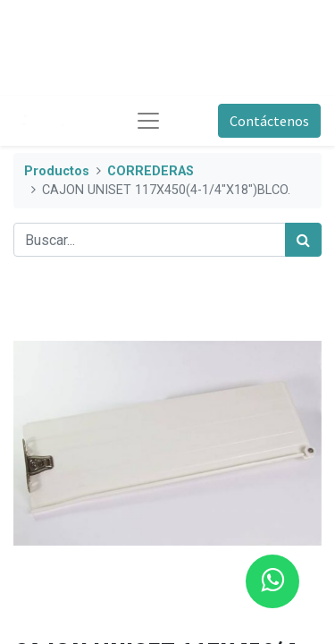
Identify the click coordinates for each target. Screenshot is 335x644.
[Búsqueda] (303, 240)
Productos (57, 171)
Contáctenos (269, 121)
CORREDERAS (151, 171)
